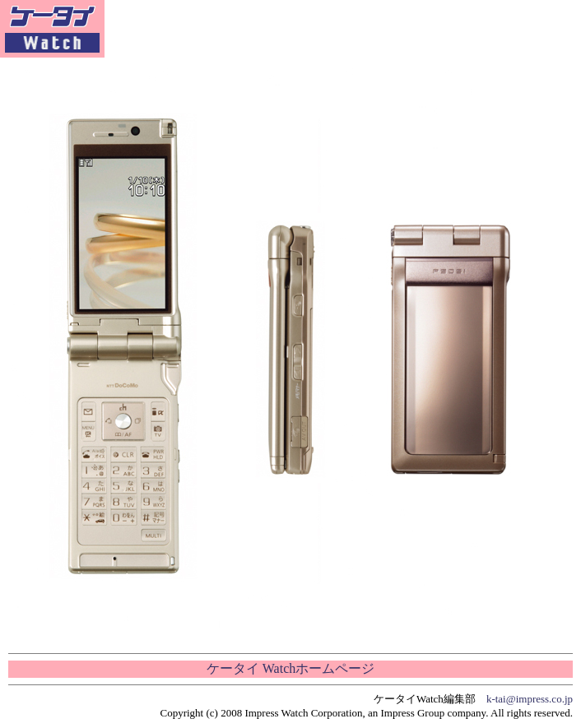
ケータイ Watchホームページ (290, 668)
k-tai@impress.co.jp (530, 699)
